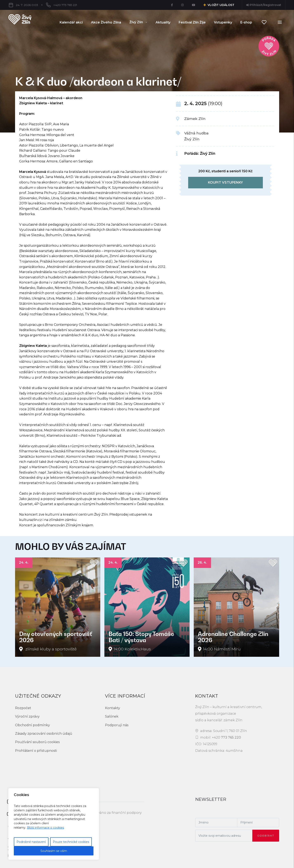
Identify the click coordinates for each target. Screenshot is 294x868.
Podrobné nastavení (31, 842)
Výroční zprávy (27, 716)
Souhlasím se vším (54, 851)
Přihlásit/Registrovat (264, 5)
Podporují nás (117, 725)
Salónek (112, 716)
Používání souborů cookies (37, 742)
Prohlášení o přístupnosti (36, 751)
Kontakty (113, 708)
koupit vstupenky (225, 182)
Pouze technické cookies (71, 842)
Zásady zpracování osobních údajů (44, 734)
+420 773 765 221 (65, 5)
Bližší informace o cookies (45, 828)
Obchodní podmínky (32, 725)
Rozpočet (23, 708)
